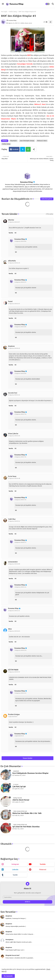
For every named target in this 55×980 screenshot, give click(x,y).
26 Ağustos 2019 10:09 (14, 564)
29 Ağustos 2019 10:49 (14, 631)
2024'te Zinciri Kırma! (21, 800)
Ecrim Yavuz (12, 476)
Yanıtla (11, 233)
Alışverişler (14, 141)
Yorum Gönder (28, 758)
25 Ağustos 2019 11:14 (14, 395)
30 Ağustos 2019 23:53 (14, 672)
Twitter (23, 149)
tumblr (15, 875)
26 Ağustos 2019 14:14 (20, 587)
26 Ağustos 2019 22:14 (14, 611)
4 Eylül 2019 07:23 (19, 736)
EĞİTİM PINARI (13, 670)
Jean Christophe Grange (27, 141)
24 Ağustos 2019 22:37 (20, 282)
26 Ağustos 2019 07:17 (20, 542)
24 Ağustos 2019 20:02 (20, 241)
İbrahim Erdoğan (14, 714)
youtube (43, 864)
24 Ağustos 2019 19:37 (14, 222)
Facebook (15, 149)
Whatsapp (28, 149)
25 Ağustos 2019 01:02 (14, 348)
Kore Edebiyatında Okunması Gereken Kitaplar (31, 773)
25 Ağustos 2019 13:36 (14, 436)
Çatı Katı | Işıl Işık (19, 787)
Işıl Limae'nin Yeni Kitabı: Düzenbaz (26, 827)
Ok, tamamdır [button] (8, 976)
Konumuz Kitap (27, 182)
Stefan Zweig (13, 12)
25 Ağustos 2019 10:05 (20, 327)
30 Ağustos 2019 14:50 (20, 650)
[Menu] (3, 4)
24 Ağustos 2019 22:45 (14, 304)
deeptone (11, 346)
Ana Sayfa (4, 12)
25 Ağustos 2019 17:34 (20, 414)
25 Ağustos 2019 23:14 (14, 521)
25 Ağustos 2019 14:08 (14, 478)
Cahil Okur (12, 519)
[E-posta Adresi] (27, 897)
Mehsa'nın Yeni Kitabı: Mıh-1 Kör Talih (27, 813)
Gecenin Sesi (13, 393)
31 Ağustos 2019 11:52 (20, 693)
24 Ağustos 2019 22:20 (14, 263)
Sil (15, 233)
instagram (15, 864)
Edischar (11, 220)
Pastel (10, 301)
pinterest (43, 870)
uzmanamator (13, 562)
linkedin (15, 870)
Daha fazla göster (47, 199)
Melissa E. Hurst (42, 141)
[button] (48, 4)
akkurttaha (12, 261)
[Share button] (34, 149)
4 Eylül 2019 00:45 (13, 717)
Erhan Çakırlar (13, 434)
